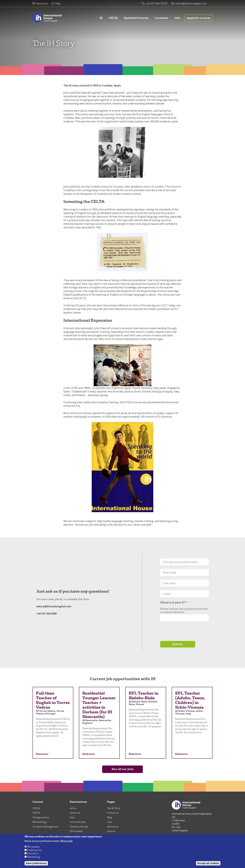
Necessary (33, 847)
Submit (178, 644)
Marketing (34, 857)
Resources (42, 4)
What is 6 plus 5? (173, 603)
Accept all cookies (208, 863)
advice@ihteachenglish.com (191, 4)
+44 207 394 (153, 4)
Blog (58, 4)
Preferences (34, 850)
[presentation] (184, 631)
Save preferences (36, 863)
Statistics (33, 853)
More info (67, 841)
